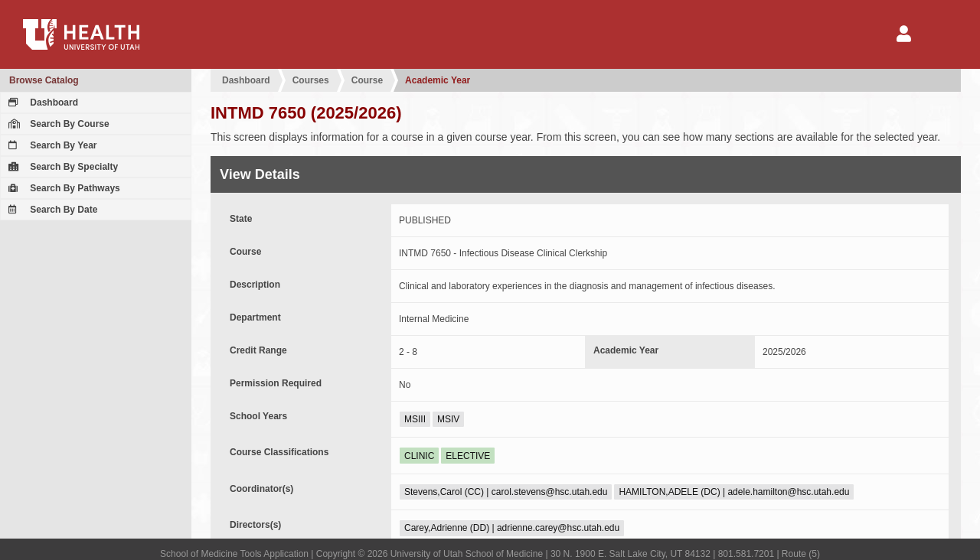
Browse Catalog (44, 80)
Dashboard (41, 103)
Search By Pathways (62, 188)
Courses (311, 80)
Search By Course (57, 124)
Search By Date (51, 210)
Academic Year (438, 80)
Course (367, 80)
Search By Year (51, 145)
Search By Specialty (61, 167)
